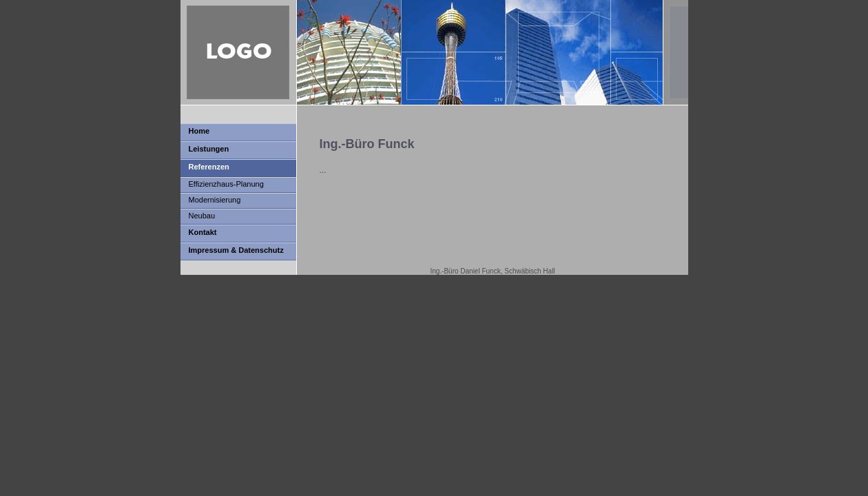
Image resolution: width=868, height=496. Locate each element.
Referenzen (209, 167)
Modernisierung (215, 200)
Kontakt (203, 232)
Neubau (202, 216)
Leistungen (209, 149)
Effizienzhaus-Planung (226, 184)
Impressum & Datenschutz (236, 250)
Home (199, 131)
